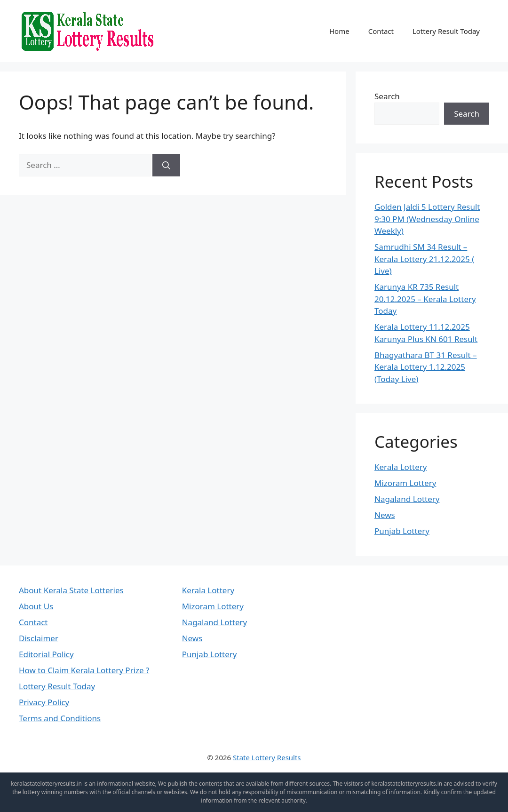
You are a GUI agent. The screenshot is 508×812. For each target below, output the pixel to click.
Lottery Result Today (446, 31)
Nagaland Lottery (407, 499)
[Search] (166, 165)
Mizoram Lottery (405, 483)
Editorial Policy (46, 654)
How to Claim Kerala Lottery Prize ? (84, 670)
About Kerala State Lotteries (71, 590)
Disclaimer (39, 638)
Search (387, 96)
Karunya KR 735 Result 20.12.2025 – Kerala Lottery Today (425, 299)
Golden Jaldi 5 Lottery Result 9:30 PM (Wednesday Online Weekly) (427, 219)
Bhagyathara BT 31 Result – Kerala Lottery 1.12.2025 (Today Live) (426, 367)
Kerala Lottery (401, 467)
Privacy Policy (44, 702)
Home (339, 31)
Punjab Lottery (402, 531)
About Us (36, 606)
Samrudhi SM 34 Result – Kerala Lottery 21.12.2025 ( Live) (424, 259)
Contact (381, 31)
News (385, 515)
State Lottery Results (267, 757)
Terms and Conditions (60, 718)
